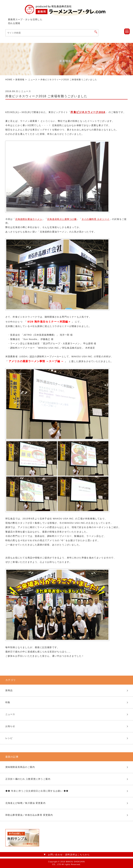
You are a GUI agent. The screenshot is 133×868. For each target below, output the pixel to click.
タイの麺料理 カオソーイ (96, 219)
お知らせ (10, 726)
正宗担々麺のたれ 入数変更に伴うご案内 (28, 779)
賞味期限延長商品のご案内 (20, 767)
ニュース (33, 80)
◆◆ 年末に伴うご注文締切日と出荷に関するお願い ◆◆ (37, 791)
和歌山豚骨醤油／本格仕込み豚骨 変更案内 (29, 815)
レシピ (9, 738)
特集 (8, 702)
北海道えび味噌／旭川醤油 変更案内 (25, 803)
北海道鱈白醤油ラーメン (29, 219)
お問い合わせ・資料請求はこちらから (69, 855)
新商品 (9, 690)
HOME (9, 80)
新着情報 (20, 80)
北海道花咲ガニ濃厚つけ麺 (62, 219)
